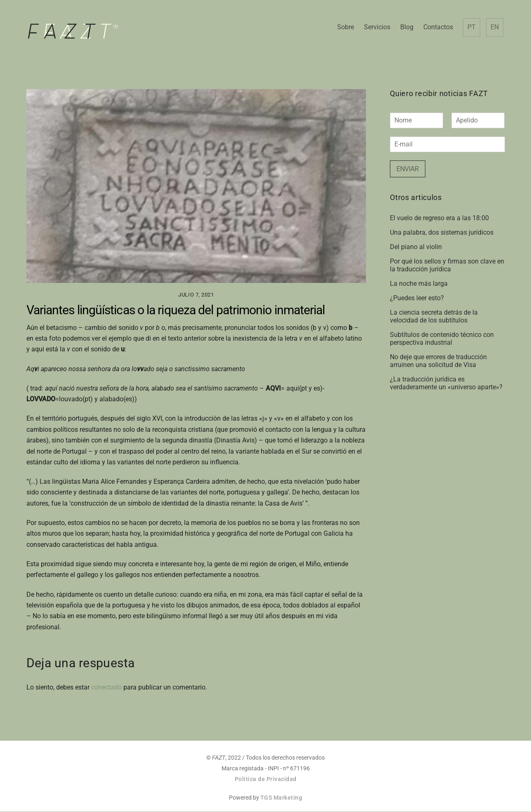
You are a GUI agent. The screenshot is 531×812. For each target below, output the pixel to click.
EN (494, 27)
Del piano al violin (416, 247)
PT (471, 27)
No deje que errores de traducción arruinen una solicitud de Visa (438, 361)
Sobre (345, 27)
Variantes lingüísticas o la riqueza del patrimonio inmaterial (176, 310)
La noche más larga (419, 284)
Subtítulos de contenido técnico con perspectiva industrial (442, 339)
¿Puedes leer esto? (417, 298)
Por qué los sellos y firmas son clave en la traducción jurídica (447, 266)
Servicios (377, 27)
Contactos (438, 27)
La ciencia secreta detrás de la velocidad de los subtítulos (434, 317)
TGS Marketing (281, 798)
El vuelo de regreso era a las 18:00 (439, 218)
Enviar (408, 169)
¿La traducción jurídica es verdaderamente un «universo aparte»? (446, 384)
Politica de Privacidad (266, 779)
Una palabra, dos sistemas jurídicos (442, 233)
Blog (406, 27)
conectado (106, 688)
